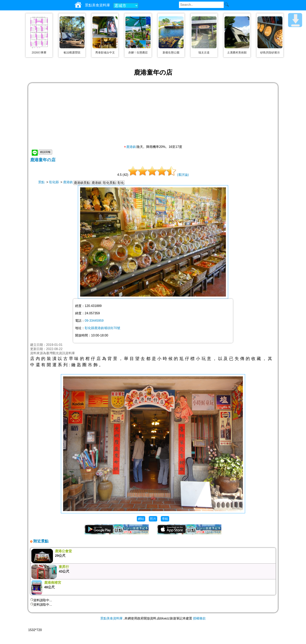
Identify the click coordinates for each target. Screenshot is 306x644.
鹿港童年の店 (43, 160)
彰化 (121, 183)
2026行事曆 (39, 52)
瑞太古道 (204, 52)
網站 (141, 519)
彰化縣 (54, 182)
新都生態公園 (171, 52)
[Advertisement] (153, 115)
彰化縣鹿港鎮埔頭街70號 (102, 328)
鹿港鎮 (130, 147)
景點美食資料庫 (111, 618)
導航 (165, 519)
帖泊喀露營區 (72, 52)
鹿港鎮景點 (82, 183)
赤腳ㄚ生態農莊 (138, 52)
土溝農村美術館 (237, 52)
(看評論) (183, 175)
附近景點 (40, 541)
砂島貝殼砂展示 (270, 52)
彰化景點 (109, 183)
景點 (41, 182)
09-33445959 (94, 321)
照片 (153, 519)
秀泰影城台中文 (105, 52)
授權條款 (199, 618)
